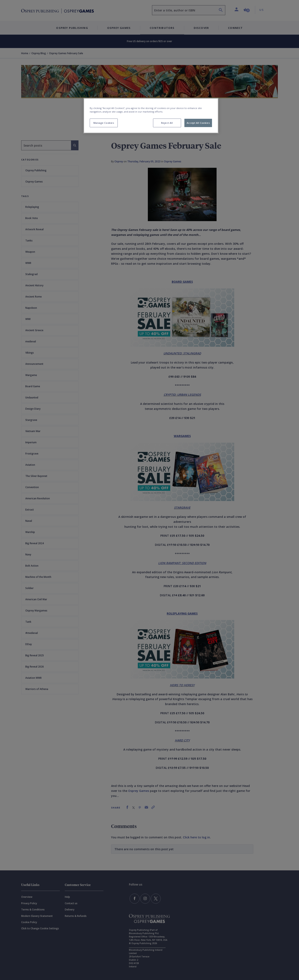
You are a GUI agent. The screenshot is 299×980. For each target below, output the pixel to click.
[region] (151, 116)
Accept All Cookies (198, 123)
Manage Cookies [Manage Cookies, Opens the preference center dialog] (104, 123)
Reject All (167, 123)
